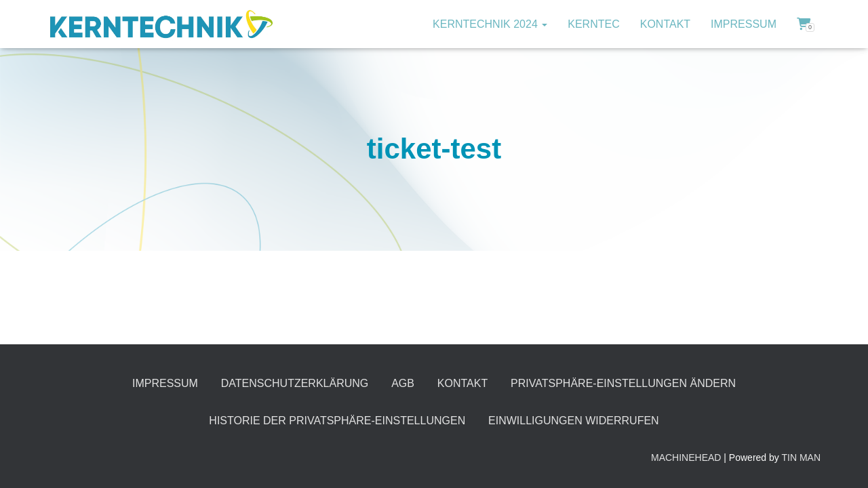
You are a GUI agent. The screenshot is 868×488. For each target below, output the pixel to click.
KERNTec (593, 24)
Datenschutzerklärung (295, 383)
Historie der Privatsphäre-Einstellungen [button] (337, 421)
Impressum (744, 24)
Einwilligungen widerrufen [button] (574, 421)
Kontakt (665, 24)
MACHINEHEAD (686, 457)
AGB (403, 383)
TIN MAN (801, 457)
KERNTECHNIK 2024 (490, 24)
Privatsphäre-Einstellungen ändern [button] (623, 383)
